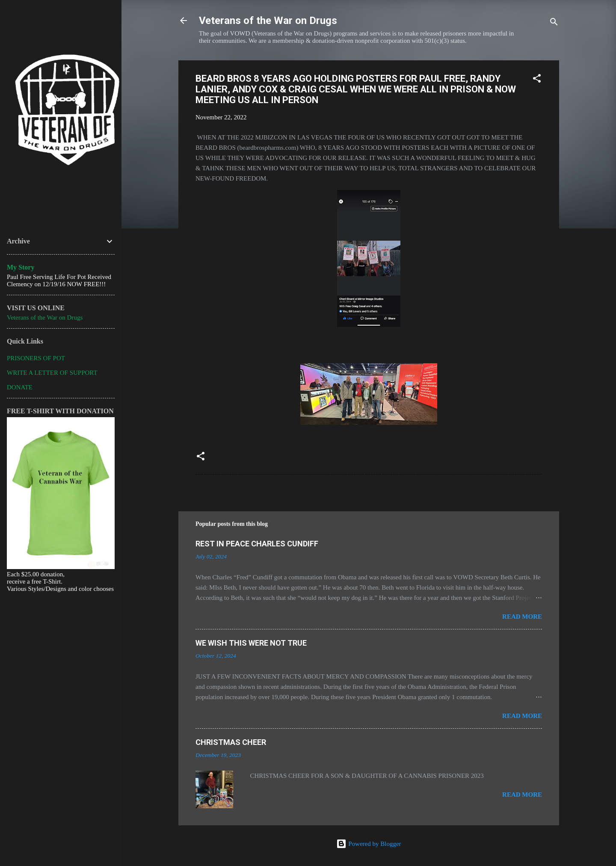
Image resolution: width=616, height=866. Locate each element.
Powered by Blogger (369, 844)
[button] (537, 80)
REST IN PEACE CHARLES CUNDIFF (257, 544)
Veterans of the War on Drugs (268, 21)
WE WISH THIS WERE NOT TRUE (251, 643)
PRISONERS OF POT (36, 358)
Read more (522, 617)
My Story (21, 267)
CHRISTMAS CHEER (231, 742)
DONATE (20, 387)
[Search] (554, 23)
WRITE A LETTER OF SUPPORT (52, 373)
